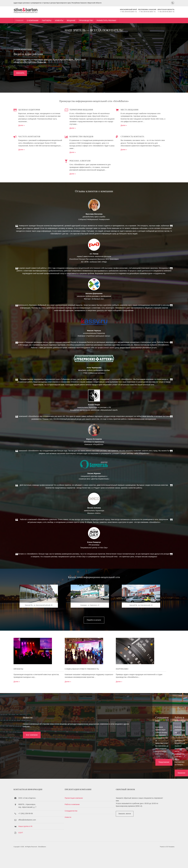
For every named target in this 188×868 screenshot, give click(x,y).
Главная (41, 16)
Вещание (93, 16)
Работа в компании (83, 819)
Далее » (43, 130)
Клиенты (81, 16)
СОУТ (42, 847)
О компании (54, 16)
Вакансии (142, 780)
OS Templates (148, 863)
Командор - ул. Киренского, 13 (94, 666)
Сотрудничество (82, 825)
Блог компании (18, 780)
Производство (108, 16)
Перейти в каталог (94, 678)
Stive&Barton (64, 863)
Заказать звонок (125, 828)
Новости (79, 832)
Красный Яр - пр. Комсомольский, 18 (134, 666)
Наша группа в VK (47, 841)
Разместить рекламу (128, 16)
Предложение (81, 780)
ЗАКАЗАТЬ (42, 77)
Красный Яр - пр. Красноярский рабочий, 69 (54, 666)
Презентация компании (85, 812)
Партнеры (68, 16)
